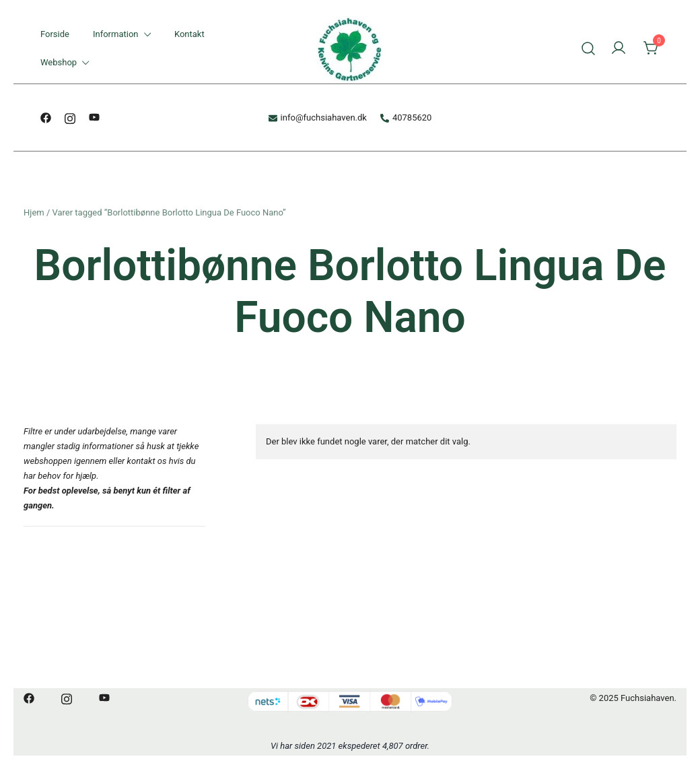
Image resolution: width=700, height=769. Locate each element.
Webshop (59, 62)
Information (116, 34)
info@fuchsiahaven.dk (318, 118)
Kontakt (189, 34)
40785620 (406, 118)
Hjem (34, 212)
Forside (55, 34)
